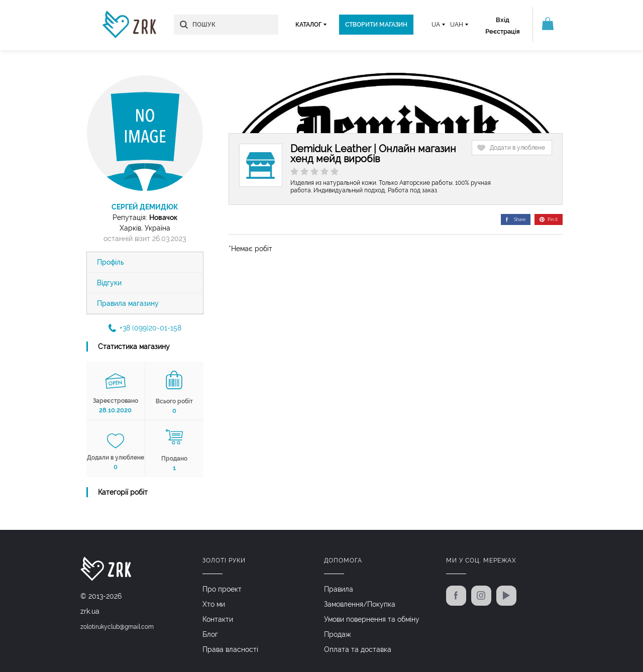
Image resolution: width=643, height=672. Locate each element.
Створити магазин (376, 25)
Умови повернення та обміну (372, 619)
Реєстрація (503, 31)
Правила (339, 589)
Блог (210, 634)
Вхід (503, 20)
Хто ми (214, 604)
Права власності (230, 649)
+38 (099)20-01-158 (145, 328)
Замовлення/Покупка (360, 604)
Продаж (338, 634)
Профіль (111, 262)
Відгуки (109, 283)
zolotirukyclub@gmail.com (117, 627)
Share (516, 219)
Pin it (549, 219)
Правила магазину (128, 303)
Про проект (222, 589)
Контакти (218, 619)
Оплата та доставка (358, 649)
